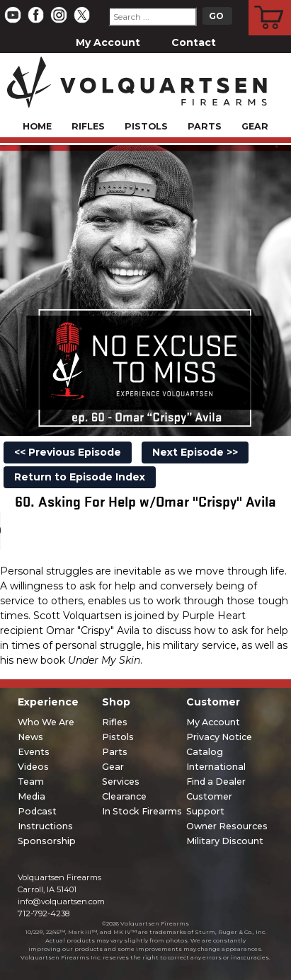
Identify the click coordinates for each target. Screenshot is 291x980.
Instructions (45, 826)
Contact (194, 42)
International (216, 767)
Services (121, 782)
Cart (270, 2)
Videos (33, 767)
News (30, 737)
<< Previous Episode (68, 452)
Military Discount (225, 841)
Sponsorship (47, 841)
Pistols (146, 126)
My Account (108, 42)
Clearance (124, 796)
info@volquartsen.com (61, 901)
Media (32, 796)
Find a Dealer (216, 782)
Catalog (205, 752)
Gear (255, 126)
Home (37, 126)
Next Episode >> (195, 452)
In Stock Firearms (142, 811)
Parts (205, 126)
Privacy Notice (219, 737)
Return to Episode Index (80, 477)
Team (31, 782)
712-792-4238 (44, 913)
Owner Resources (227, 826)
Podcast (37, 811)
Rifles (88, 126)
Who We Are (46, 722)
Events (34, 752)
